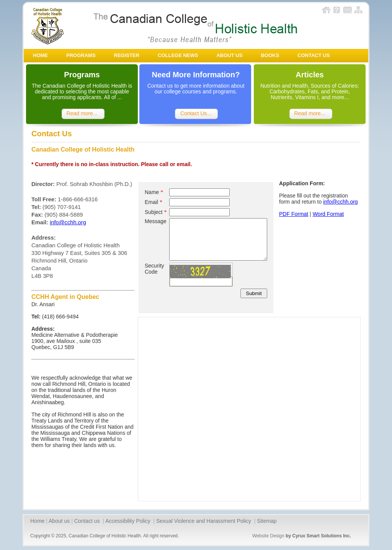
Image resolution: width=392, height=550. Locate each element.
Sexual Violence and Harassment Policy (204, 521)
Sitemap (267, 521)
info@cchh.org (68, 222)
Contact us (88, 521)
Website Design (268, 536)
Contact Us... (196, 113)
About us (59, 521)
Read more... (82, 113)
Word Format (328, 214)
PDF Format (294, 214)
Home (37, 521)
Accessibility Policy (128, 521)
